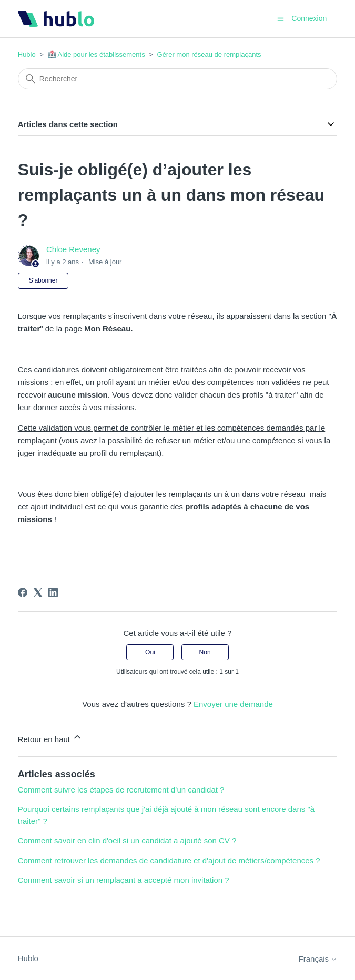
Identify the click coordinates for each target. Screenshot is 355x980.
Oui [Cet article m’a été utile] (150, 652)
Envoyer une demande (233, 704)
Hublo (27, 54)
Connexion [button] (309, 18)
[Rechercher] (178, 79)
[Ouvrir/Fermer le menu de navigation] (281, 18)
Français (318, 959)
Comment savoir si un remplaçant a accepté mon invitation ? (124, 880)
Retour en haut (50, 738)
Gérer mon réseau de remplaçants (209, 54)
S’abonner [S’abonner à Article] (43, 280)
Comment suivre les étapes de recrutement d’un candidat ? (121, 790)
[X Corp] (38, 592)
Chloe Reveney (73, 249)
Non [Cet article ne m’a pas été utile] (205, 652)
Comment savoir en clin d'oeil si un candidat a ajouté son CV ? (127, 841)
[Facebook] (23, 592)
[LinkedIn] (53, 592)
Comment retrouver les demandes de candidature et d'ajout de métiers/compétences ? (169, 861)
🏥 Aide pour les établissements (97, 54)
